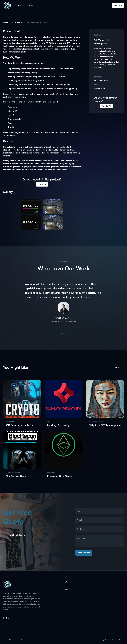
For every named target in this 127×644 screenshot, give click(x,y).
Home (5, 22)
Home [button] (21, 5)
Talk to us (118, 5)
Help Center (105, 640)
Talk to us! (107, 106)
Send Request (84, 553)
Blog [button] (31, 5)
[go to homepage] (8, 9)
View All (118, 367)
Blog (67, 589)
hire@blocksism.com (18, 535)
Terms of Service (118, 640)
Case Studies (17, 22)
